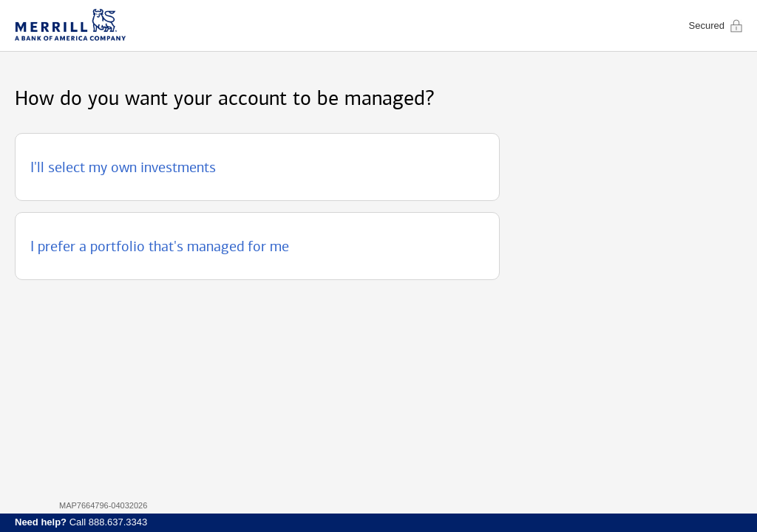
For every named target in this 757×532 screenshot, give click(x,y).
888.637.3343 (118, 522)
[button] (257, 167)
